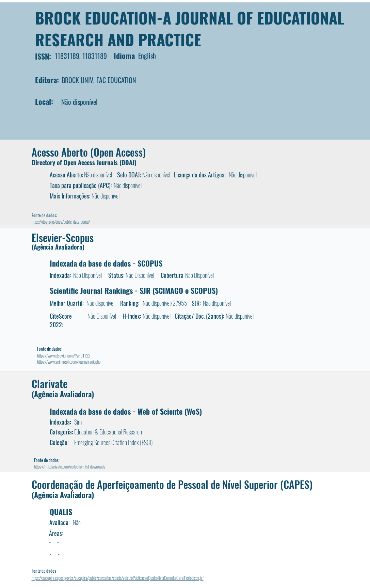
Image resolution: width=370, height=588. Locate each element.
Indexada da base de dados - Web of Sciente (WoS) (126, 411)
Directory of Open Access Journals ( (77, 162)
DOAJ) (129, 162)
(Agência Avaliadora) (58, 247)
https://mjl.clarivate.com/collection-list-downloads (70, 466)
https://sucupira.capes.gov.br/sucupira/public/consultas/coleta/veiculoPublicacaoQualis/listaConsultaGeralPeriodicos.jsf (118, 578)
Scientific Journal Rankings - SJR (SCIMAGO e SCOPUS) (134, 290)
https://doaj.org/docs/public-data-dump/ (61, 222)
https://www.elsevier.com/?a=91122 (64, 355)
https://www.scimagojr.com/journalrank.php (69, 362)
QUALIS (61, 512)
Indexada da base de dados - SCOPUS (106, 263)
